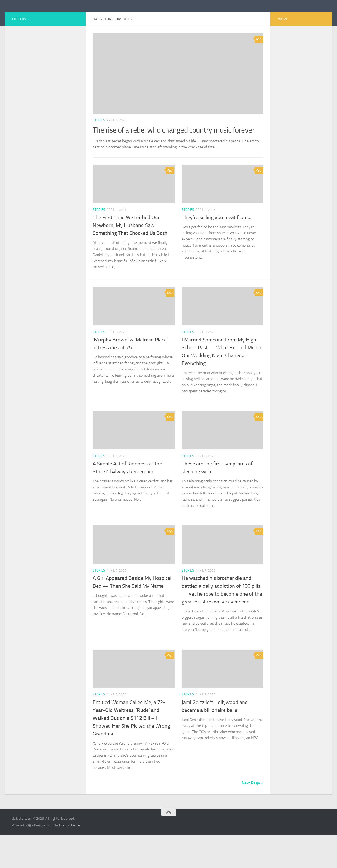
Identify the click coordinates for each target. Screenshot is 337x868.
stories (99, 142)
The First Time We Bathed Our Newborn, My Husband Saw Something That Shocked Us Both (130, 258)
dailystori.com (41, 16)
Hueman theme (70, 858)
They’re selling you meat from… (217, 250)
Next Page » (252, 816)
